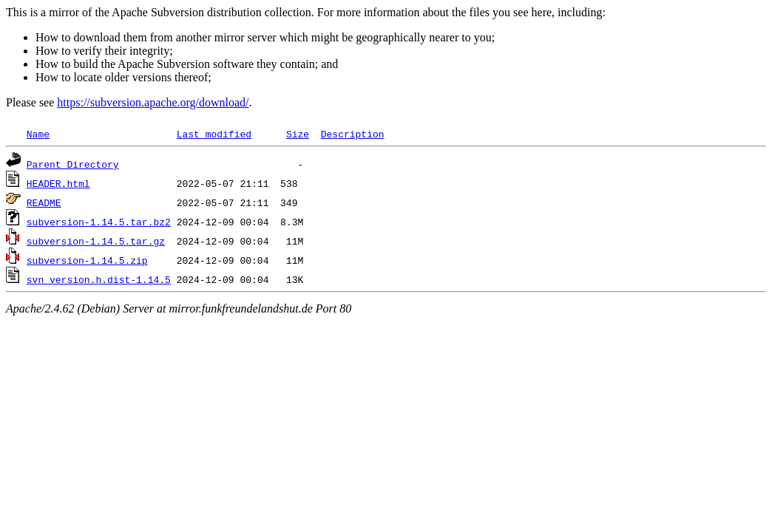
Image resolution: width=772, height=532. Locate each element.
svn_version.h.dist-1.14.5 (99, 279)
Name (38, 134)
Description (353, 134)
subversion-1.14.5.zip (87, 260)
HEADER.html (58, 183)
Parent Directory (73, 164)
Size (298, 134)
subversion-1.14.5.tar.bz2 (99, 222)
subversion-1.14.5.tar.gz (96, 241)
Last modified (214, 134)
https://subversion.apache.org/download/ (153, 102)
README (44, 202)
